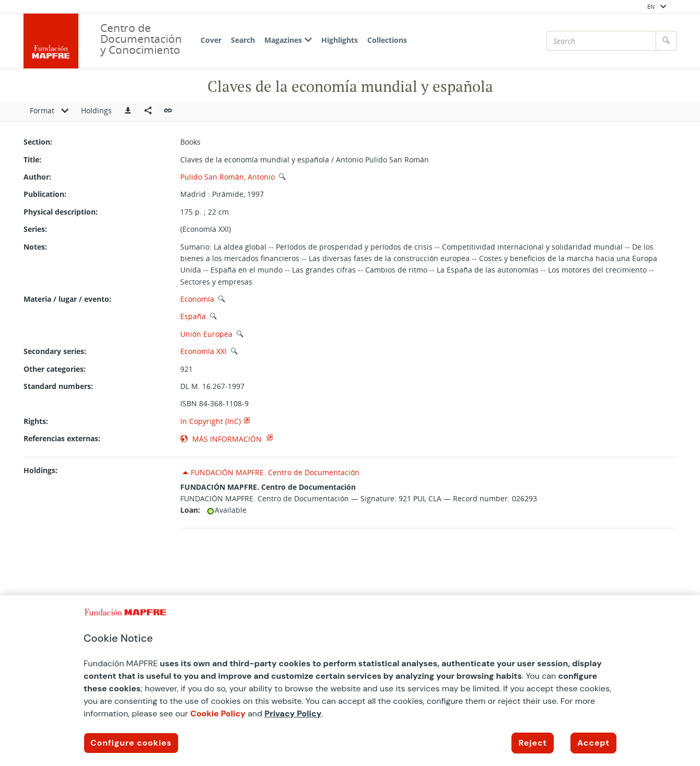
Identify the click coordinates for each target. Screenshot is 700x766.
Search (243, 40)
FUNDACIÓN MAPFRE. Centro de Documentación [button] (275, 472)
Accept (593, 743)
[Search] (601, 41)
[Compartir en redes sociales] (148, 111)
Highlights (340, 40)
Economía (197, 299)
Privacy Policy (293, 714)
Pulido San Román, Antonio (227, 177)
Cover (211, 40)
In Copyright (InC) (211, 421)
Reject (533, 743)
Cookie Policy (218, 714)
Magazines (288, 40)
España (193, 316)
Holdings (96, 110)
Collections (387, 40)
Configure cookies (131, 743)
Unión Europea (206, 334)
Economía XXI (203, 351)
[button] (128, 111)
